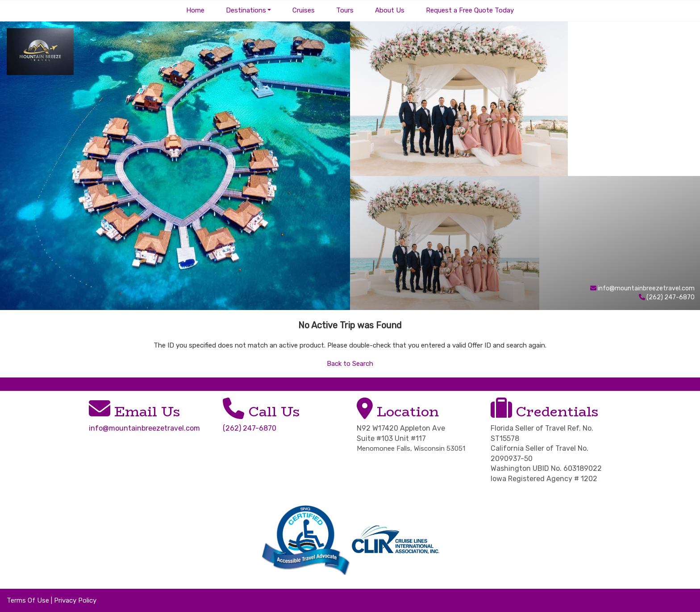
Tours (345, 10)
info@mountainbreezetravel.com (646, 288)
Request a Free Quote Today (470, 10)
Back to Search (350, 364)
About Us (390, 10)
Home (195, 10)
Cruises (304, 10)
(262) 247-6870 (250, 428)
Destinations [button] (246, 10)
